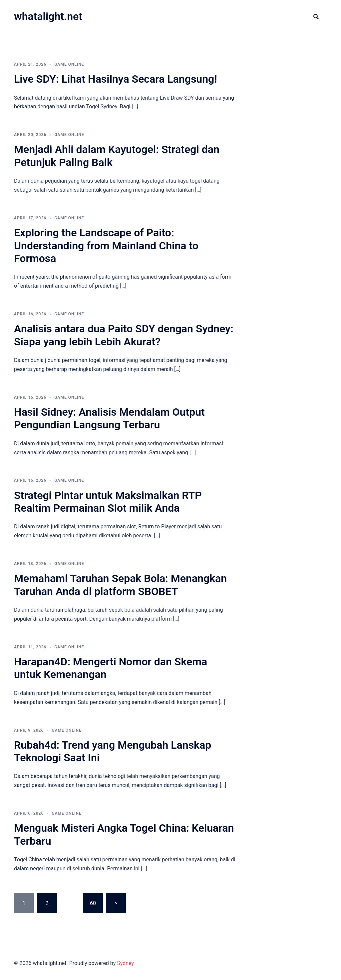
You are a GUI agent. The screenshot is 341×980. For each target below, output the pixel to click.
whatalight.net (48, 16)
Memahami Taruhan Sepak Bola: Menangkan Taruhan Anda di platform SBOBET (120, 585)
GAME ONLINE (69, 64)
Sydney (125, 963)
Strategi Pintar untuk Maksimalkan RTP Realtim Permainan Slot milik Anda (108, 502)
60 (93, 903)
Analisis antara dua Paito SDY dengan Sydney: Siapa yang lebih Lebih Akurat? (124, 335)
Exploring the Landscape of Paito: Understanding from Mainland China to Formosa (106, 245)
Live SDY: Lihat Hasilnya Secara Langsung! (116, 79)
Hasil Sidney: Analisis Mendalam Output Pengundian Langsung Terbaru (109, 418)
